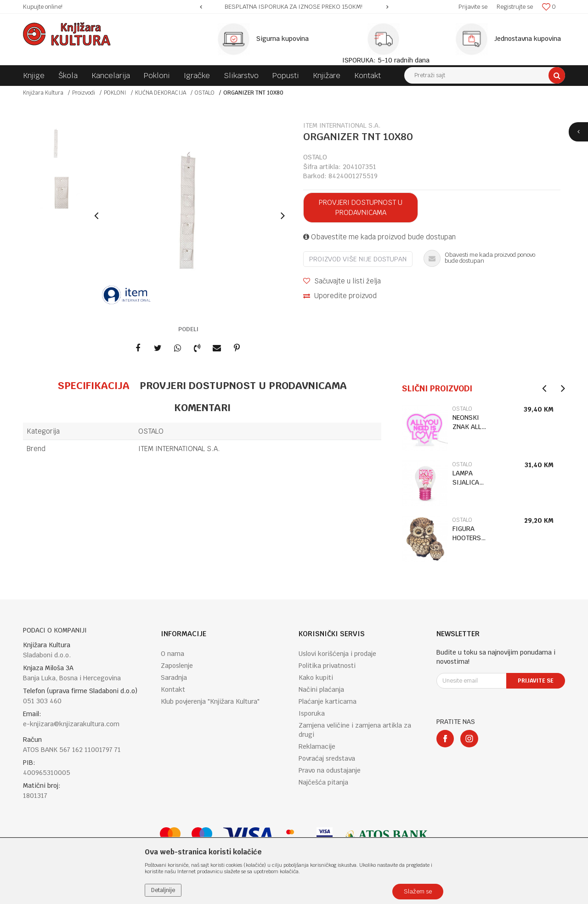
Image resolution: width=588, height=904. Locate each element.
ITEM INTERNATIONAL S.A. (179, 449)
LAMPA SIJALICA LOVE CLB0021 (466, 478)
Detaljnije (163, 890)
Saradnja (174, 678)
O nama (172, 654)
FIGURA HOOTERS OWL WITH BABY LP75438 (468, 534)
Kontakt (173, 689)
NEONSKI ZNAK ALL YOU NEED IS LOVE (471, 422)
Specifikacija (93, 385)
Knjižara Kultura (43, 93)
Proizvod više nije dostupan (358, 259)
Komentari (202, 407)
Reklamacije (317, 746)
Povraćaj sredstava (327, 758)
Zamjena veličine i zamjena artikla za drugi (355, 730)
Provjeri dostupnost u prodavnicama (361, 207)
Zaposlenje (177, 666)
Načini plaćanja (321, 689)
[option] (294, 7)
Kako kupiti (316, 678)
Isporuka (312, 713)
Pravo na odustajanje (330, 770)
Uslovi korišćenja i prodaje (337, 654)
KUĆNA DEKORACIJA (161, 93)
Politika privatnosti (327, 666)
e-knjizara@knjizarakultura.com (71, 724)
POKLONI (115, 93)
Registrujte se (515, 7)
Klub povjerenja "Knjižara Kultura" (210, 701)
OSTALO (205, 93)
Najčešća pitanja (323, 782)
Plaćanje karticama (328, 701)
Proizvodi (84, 93)
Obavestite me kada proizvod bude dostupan (379, 237)
